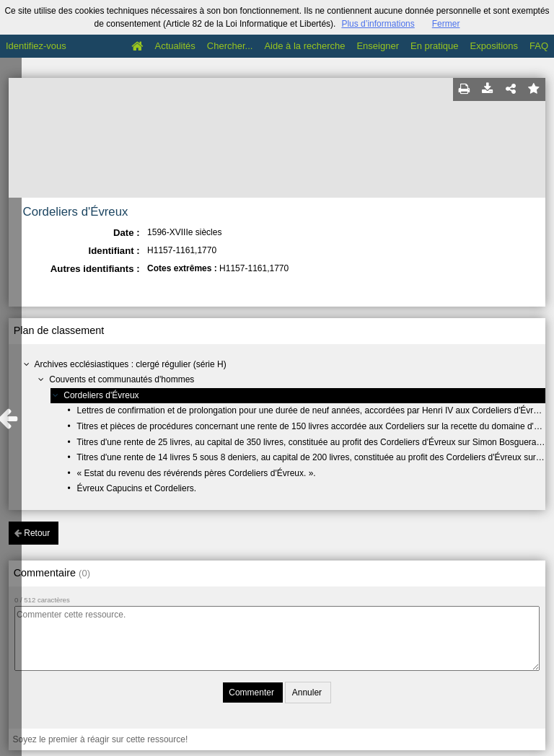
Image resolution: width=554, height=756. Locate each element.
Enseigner (378, 46)
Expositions (494, 46)
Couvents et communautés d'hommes (122, 379)
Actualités (175, 46)
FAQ (539, 46)
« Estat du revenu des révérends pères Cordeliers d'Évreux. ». (197, 473)
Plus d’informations (378, 24)
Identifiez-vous (36, 46)
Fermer (446, 24)
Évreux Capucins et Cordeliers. (137, 488)
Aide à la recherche (304, 46)
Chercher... (230, 46)
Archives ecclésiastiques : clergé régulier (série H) (131, 364)
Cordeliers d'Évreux (101, 395)
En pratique (435, 46)
